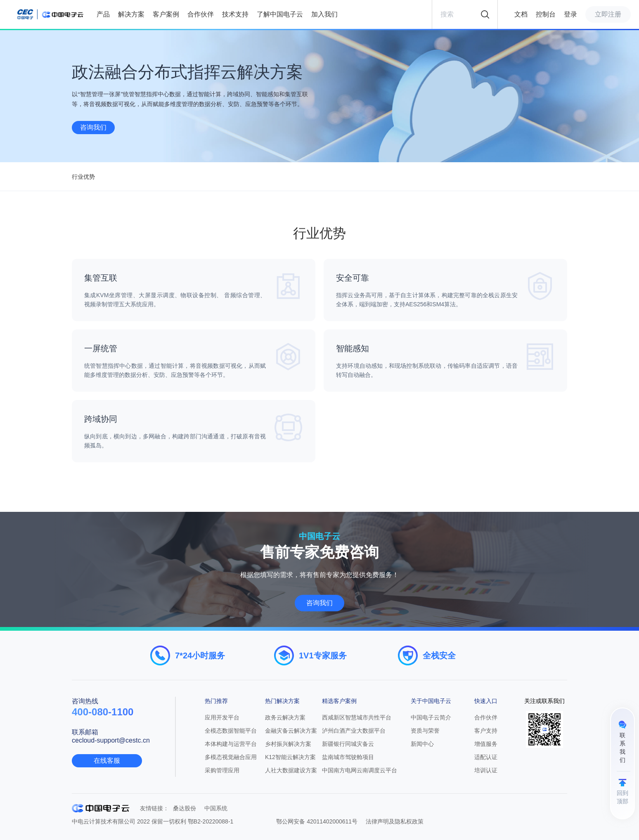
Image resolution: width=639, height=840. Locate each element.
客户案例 (166, 14)
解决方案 (131, 14)
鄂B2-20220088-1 (211, 821)
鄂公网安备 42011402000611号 (317, 821)
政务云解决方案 (285, 717)
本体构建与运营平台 (231, 744)
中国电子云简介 (431, 717)
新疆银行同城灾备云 (348, 744)
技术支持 (235, 14)
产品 (103, 14)
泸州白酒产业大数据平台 (354, 731)
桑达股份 (185, 808)
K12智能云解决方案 (290, 757)
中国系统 (216, 808)
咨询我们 (93, 127)
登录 (570, 14)
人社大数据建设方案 (291, 770)
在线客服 (107, 761)
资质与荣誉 (425, 731)
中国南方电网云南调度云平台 (360, 770)
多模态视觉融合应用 (231, 757)
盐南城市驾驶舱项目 (348, 757)
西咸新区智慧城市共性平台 (357, 717)
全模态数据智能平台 (231, 731)
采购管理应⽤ (222, 770)
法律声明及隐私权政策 (395, 821)
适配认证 (486, 757)
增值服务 (486, 744)
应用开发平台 (222, 717)
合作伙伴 (201, 14)
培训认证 (486, 770)
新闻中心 (422, 744)
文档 (521, 14)
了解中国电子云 (280, 14)
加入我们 (324, 14)
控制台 (546, 14)
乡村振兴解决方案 (288, 744)
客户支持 (486, 731)
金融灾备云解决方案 (291, 731)
